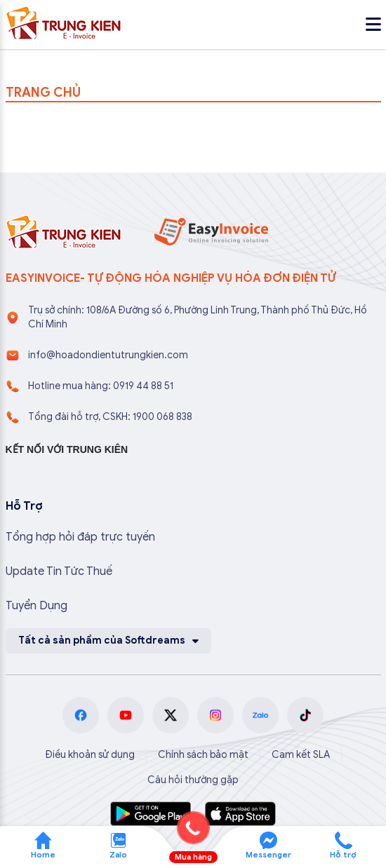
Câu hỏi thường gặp (193, 780)
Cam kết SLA (301, 755)
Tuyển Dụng (36, 606)
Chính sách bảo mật (203, 755)
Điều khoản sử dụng (90, 755)
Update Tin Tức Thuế (59, 571)
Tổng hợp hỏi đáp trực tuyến (80, 537)
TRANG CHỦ (43, 93)
